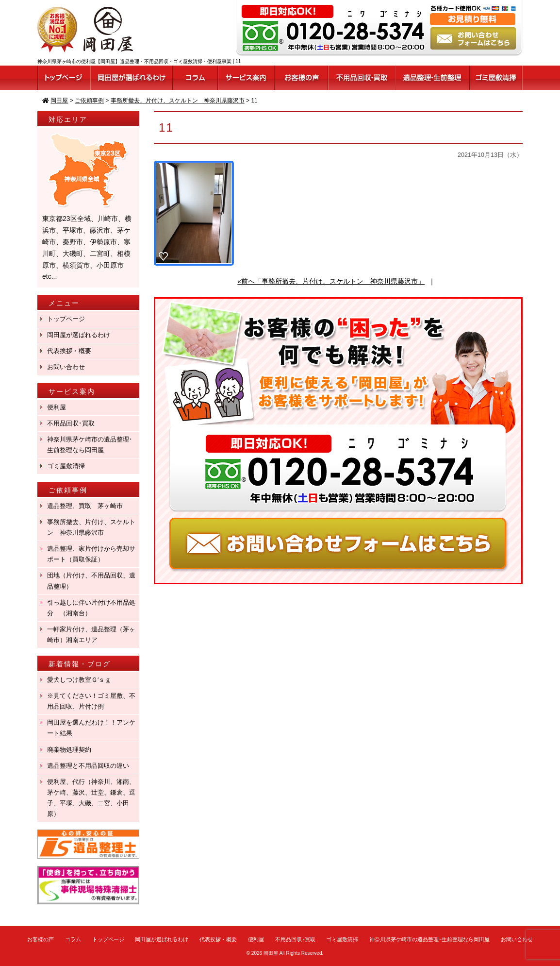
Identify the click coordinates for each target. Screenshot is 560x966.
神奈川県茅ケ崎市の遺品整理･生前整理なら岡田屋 (90, 445)
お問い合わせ (66, 367)
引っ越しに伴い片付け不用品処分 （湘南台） (91, 608)
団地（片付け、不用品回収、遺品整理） (91, 581)
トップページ (66, 319)
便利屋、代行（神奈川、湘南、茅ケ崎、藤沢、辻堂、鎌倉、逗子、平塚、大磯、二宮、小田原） (91, 798)
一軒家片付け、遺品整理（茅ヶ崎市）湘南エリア (91, 635)
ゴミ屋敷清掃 (66, 466)
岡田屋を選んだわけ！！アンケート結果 (91, 728)
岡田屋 (271, 953)
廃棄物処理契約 (72, 750)
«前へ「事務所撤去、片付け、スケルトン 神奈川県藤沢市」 (331, 281)
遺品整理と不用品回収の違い (88, 766)
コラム (73, 939)
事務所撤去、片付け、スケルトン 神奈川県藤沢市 (91, 527)
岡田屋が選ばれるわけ (79, 335)
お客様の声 (41, 939)
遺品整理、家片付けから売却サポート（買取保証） (91, 554)
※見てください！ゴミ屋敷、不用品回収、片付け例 (91, 701)
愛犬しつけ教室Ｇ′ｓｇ (82, 680)
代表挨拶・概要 (69, 351)
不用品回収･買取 (71, 423)
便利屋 (57, 407)
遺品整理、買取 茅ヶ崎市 (85, 506)
